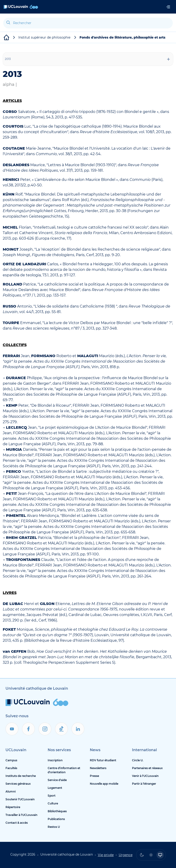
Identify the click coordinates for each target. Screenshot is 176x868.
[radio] (142, 855)
